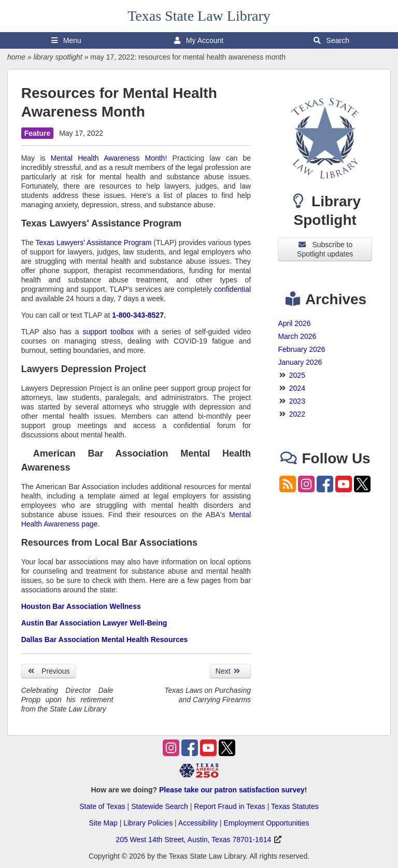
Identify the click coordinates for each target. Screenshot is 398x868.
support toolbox (109, 332)
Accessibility (198, 823)
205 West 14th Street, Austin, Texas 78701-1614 (193, 839)
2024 (297, 388)
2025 (297, 375)
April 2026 (294, 323)
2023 (297, 401)
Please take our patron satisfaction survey (232, 790)
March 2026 (297, 336)
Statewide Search (160, 806)
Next (230, 671)
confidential (232, 289)
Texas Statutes (295, 806)
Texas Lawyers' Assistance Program (94, 243)
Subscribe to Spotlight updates (325, 249)
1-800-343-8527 (138, 315)
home (16, 57)
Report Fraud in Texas (229, 806)
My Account (199, 40)
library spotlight (58, 57)
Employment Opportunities (266, 823)
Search (331, 40)
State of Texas (102, 806)
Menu (66, 40)
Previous (48, 671)
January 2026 (300, 362)
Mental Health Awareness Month (108, 158)
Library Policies (148, 823)
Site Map (103, 823)
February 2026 (301, 349)
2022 (297, 414)
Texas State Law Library (199, 16)
